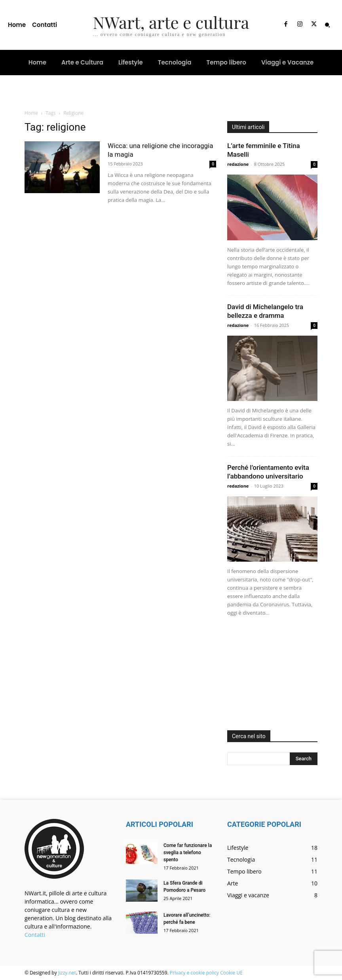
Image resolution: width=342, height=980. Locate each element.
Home (31, 113)
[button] (327, 25)
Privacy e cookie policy (194, 973)
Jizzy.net (67, 973)
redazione (238, 164)
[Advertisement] (272, 676)
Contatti (35, 935)
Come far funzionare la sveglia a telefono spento (188, 853)
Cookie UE (231, 973)
